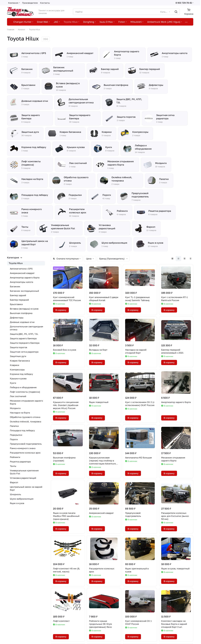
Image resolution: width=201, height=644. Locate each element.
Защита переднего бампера (25, 343)
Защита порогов (18, 347)
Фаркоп (14, 482)
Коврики (15, 365)
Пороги (14, 439)
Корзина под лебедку (21, 374)
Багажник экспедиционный (24, 291)
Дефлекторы (17, 318)
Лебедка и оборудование (23, 387)
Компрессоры (17, 370)
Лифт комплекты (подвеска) (25, 392)
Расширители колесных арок (25, 453)
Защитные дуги (18, 356)
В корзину (61, 310)
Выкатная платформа (21, 313)
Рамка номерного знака (23, 448)
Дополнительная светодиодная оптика (27, 328)
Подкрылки (16, 435)
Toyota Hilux (16, 263)
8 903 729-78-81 (184, 3)
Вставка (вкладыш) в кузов (24, 309)
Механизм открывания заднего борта (26, 402)
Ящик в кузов (17, 503)
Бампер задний (18, 295)
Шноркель (15, 494)
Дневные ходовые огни (22, 322)
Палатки (14, 426)
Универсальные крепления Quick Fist (24, 472)
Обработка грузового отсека (25, 417)
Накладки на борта (20, 413)
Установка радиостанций (23, 478)
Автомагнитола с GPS (21, 269)
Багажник (15, 286)
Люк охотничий (18, 396)
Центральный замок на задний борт (26, 488)
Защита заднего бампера (23, 338)
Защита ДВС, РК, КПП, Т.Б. (24, 334)
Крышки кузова (18, 378)
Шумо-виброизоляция (22, 499)
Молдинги (15, 408)
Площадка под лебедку (22, 430)
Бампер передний (19, 300)
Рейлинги (15, 457)
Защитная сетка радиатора (24, 352)
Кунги (13, 383)
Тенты (13, 466)
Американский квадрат (22, 273)
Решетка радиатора (20, 462)
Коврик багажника (20, 361)
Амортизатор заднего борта (25, 277)
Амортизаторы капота (21, 282)
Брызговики (16, 304)
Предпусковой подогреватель (26, 444)
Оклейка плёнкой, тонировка (26, 421)
